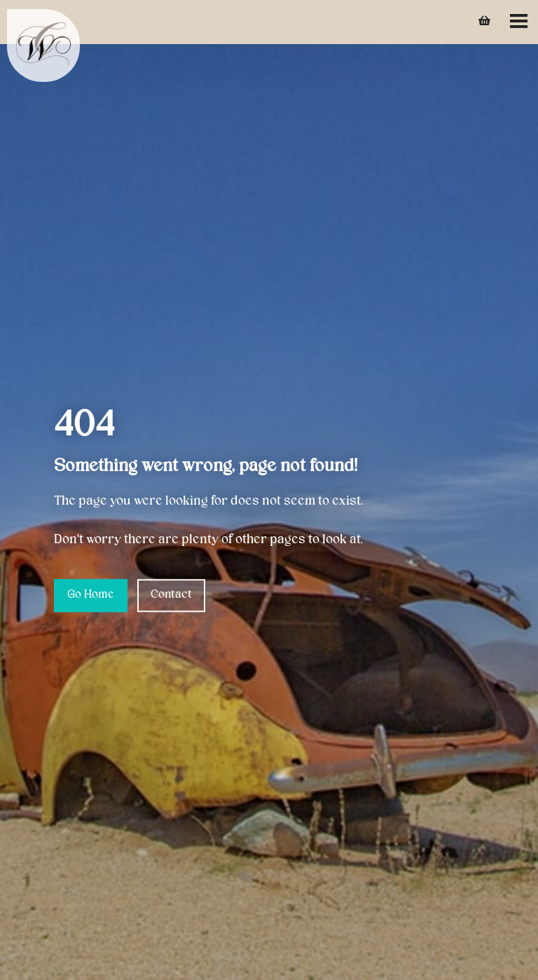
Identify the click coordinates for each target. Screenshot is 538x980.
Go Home (91, 595)
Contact (171, 595)
